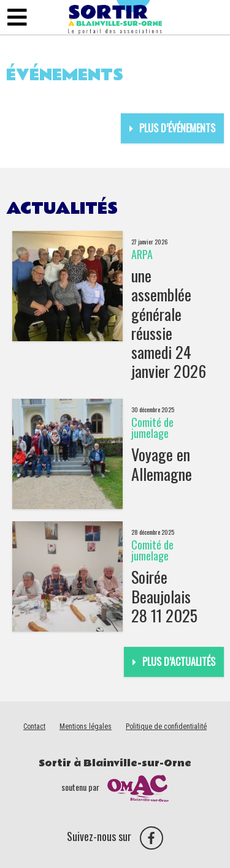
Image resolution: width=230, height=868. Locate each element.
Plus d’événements (172, 128)
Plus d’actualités (174, 662)
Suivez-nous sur (115, 836)
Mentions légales (86, 726)
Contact (34, 726)
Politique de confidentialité (166, 726)
